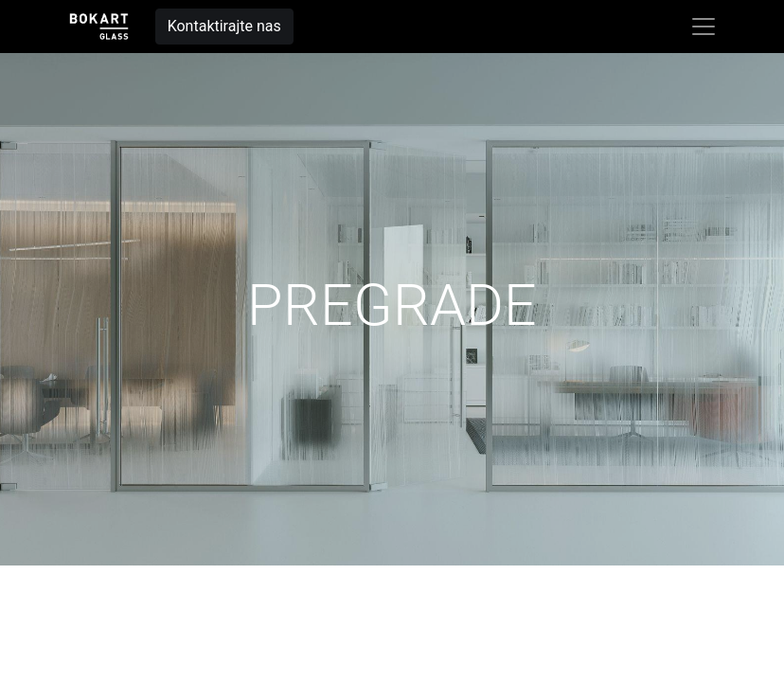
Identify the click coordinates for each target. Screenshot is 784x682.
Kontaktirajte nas (224, 26)
